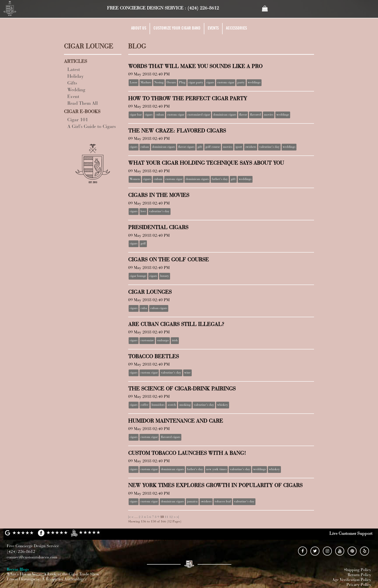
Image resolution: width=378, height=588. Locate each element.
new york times (216, 469)
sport (239, 147)
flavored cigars (171, 437)
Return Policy (359, 575)
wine (187, 373)
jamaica (192, 502)
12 (171, 517)
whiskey (223, 405)
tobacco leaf (223, 502)
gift (200, 147)
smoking (185, 405)
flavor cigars (186, 147)
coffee (145, 405)
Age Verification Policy (352, 580)
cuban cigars (159, 308)
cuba (144, 308)
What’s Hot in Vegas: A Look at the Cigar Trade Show (53, 574)
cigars (210, 83)
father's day (220, 179)
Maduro (146, 83)
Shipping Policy (358, 570)
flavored (255, 115)
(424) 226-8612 (203, 8)
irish (175, 341)
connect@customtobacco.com (32, 558)
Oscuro (171, 83)
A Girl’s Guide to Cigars (92, 127)
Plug (182, 83)
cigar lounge (138, 276)
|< (129, 517)
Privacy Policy (359, 585)
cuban (160, 115)
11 (166, 517)
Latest (74, 70)
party (241, 83)
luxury (165, 276)
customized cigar (199, 115)
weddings (254, 83)
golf (143, 244)
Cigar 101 (78, 120)
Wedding (76, 90)
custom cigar (226, 83)
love (143, 212)
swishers (251, 147)
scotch (172, 405)
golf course (213, 147)
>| (178, 517)
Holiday (76, 77)
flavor (243, 115)
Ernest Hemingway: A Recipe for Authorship (45, 579)
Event (73, 97)
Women (135, 179)
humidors (158, 405)
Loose (134, 83)
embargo (163, 341)
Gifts (72, 83)
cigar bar (136, 115)
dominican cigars (225, 115)
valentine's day (269, 147)
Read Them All (83, 104)
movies (269, 115)
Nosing (159, 83)
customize (147, 341)
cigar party (196, 83)
